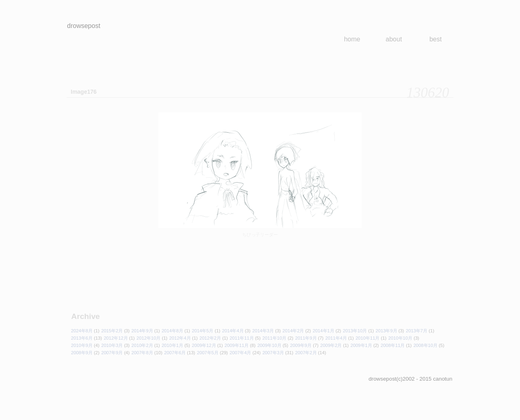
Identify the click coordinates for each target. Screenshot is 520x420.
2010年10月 (400, 338)
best (435, 39)
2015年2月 (112, 331)
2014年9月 (142, 331)
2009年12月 (204, 345)
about (394, 39)
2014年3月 (263, 331)
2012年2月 (210, 338)
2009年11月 (237, 345)
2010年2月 (142, 345)
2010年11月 (367, 338)
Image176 (84, 92)
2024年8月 (82, 331)
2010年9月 (82, 345)
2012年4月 (180, 338)
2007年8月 (142, 353)
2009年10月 (269, 345)
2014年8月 (172, 331)
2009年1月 (361, 345)
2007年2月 (306, 353)
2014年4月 (233, 331)
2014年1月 (324, 331)
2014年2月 (293, 331)
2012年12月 (116, 338)
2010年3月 (112, 345)
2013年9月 (387, 331)
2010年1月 (172, 345)
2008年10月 (426, 345)
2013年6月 (82, 338)
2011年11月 (242, 338)
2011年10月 (274, 338)
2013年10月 (355, 331)
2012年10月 (148, 338)
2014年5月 (203, 331)
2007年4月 (240, 353)
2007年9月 (112, 353)
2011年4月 (336, 338)
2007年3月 (273, 353)
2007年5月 (208, 353)
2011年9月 (306, 338)
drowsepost (84, 26)
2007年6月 (175, 353)
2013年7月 (417, 331)
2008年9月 (82, 353)
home (352, 39)
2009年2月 (331, 345)
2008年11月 (393, 345)
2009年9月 (301, 345)
